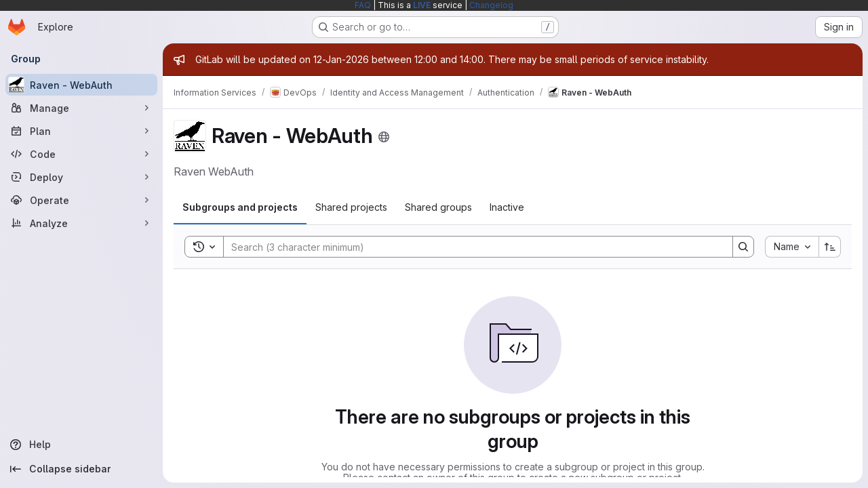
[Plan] (81, 131)
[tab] (240, 207)
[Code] (81, 154)
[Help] (81, 445)
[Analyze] (81, 223)
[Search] (471, 247)
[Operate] (81, 200)
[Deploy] (81, 177)
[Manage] (81, 108)
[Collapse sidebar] (81, 469)
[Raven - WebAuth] (81, 85)
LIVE (422, 5)
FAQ (363, 5)
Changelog (491, 5)
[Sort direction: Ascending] (830, 247)
